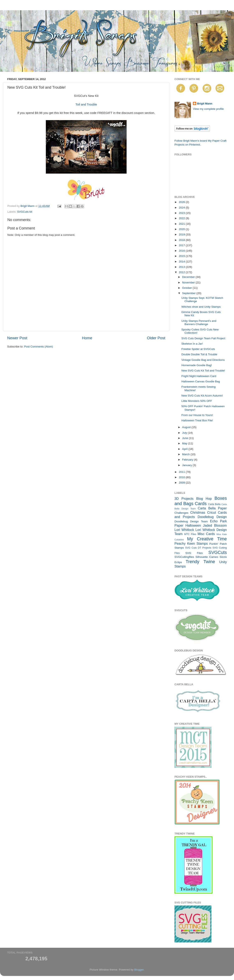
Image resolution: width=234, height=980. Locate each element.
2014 (182, 262)
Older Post (156, 338)
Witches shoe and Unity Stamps (201, 307)
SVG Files (194, 553)
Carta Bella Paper (212, 508)
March (186, 454)
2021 (182, 224)
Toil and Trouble (86, 104)
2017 (182, 245)
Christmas (198, 512)
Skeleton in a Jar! (192, 344)
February (188, 460)
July (185, 433)
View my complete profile (208, 109)
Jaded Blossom (215, 525)
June (185, 438)
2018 (182, 240)
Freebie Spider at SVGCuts (198, 349)
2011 (182, 472)
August (187, 427)
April (185, 449)
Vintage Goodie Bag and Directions (203, 360)
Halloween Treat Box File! (197, 420)
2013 (182, 267)
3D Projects (184, 499)
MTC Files (190, 534)
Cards (201, 504)
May (185, 443)
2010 (182, 477)
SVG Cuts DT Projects (198, 548)
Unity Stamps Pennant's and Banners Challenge (199, 323)
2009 (182, 483)
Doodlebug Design (212, 517)
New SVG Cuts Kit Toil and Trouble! (203, 371)
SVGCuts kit (25, 212)
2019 (182, 234)
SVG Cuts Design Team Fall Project (203, 338)
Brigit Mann (205, 104)
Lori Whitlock (184, 530)
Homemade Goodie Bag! (197, 365)
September (189, 293)
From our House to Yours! (197, 415)
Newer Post (17, 338)
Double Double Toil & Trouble (199, 354)
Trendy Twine (200, 562)
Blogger (139, 970)
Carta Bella (214, 504)
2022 (182, 218)
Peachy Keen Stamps (191, 543)
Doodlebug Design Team (191, 521)
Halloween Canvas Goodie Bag (201, 381)
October (187, 288)
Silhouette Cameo (207, 557)
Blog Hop (204, 499)
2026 (182, 202)
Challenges (181, 513)
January (187, 465)
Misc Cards (206, 534)
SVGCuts (218, 552)
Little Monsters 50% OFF (197, 401)
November (189, 283)
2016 (182, 251)
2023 (182, 213)
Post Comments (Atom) (39, 347)
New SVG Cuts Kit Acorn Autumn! (202, 396)
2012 (182, 272)
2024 (182, 208)
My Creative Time (207, 539)
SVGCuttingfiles (184, 557)
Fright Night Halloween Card (199, 376)
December (189, 277)
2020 (182, 229)
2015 (182, 256)
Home (87, 338)
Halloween (193, 525)
